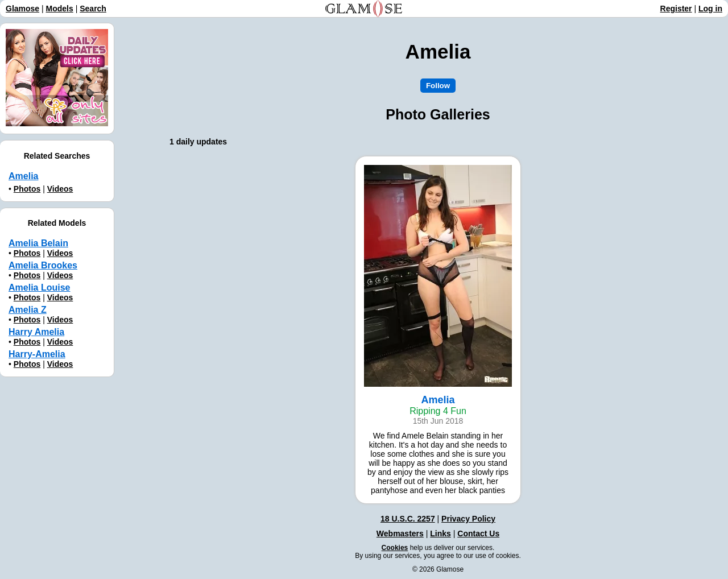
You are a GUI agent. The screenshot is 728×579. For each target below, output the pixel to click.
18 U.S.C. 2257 (408, 519)
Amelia (23, 176)
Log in (710, 9)
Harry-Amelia (37, 354)
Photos (27, 189)
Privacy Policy (468, 519)
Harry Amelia (36, 332)
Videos (60, 189)
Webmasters (400, 533)
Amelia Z (28, 310)
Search (93, 9)
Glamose (22, 9)
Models (60, 9)
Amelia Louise (39, 288)
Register (676, 9)
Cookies (395, 548)
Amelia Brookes (43, 265)
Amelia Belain (38, 243)
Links (440, 533)
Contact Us (478, 533)
